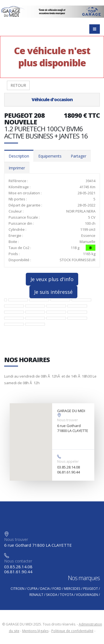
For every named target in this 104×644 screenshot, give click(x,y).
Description (19, 156)
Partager (78, 156)
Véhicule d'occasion (52, 100)
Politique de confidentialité (72, 631)
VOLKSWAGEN (87, 595)
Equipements (50, 156)
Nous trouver (68, 420)
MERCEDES (72, 588)
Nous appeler (68, 461)
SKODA (52, 595)
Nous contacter (18, 561)
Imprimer (17, 168)
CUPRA (32, 588)
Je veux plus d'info (52, 279)
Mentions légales (35, 631)
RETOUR (18, 85)
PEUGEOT (91, 588)
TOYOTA (67, 595)
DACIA (45, 588)
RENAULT (36, 595)
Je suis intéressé (53, 292)
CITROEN (17, 588)
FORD (57, 588)
